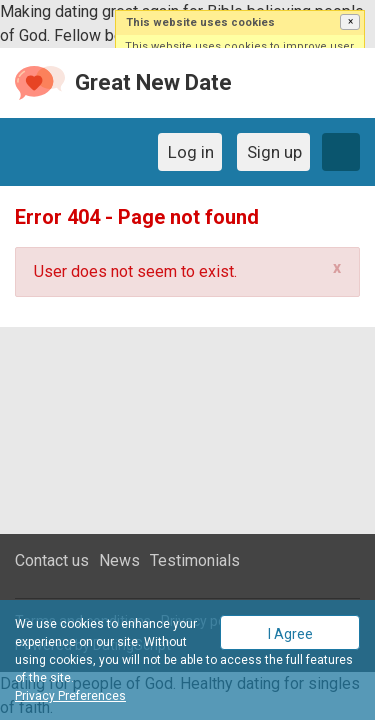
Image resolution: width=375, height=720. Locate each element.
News (119, 560)
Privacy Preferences (70, 696)
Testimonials (195, 560)
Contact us (52, 560)
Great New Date (153, 82)
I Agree (290, 634)
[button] (350, 22)
